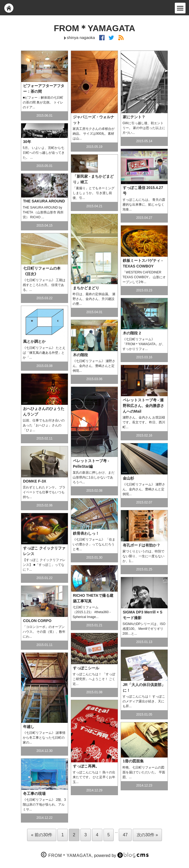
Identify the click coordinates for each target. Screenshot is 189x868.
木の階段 (80, 355)
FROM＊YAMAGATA (94, 28)
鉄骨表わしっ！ (86, 533)
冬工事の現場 (34, 794)
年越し (29, 727)
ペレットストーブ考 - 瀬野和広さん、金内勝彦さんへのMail (143, 406)
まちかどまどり (86, 288)
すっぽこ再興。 (86, 766)
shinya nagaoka (79, 37)
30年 (27, 142)
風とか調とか (34, 341)
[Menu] (180, 8)
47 (125, 835)
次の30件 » (147, 835)
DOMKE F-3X (35, 481)
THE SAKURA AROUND (44, 201)
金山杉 (128, 478)
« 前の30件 (42, 835)
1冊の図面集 (133, 761)
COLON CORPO (37, 621)
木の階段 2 (132, 333)
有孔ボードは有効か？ (142, 545)
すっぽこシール (86, 668)
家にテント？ (134, 117)
